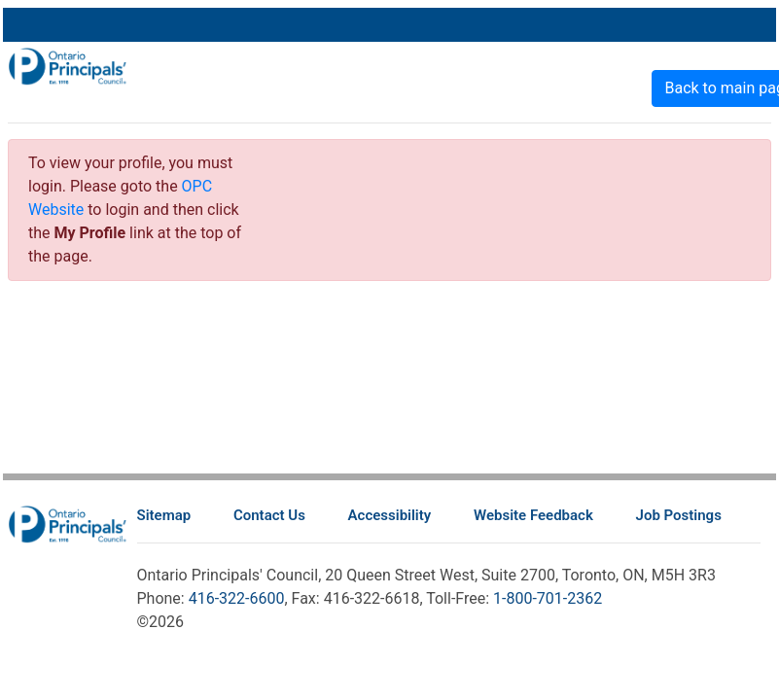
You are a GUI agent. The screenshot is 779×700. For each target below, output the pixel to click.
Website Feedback (533, 515)
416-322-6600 (237, 598)
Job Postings (679, 515)
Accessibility (390, 515)
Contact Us (269, 515)
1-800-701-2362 (548, 598)
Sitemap (164, 515)
